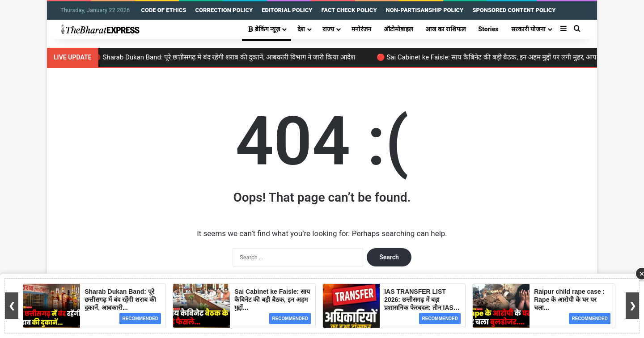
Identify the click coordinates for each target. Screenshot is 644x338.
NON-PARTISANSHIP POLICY (425, 10)
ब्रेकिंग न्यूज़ (264, 29)
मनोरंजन (361, 29)
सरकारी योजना (529, 29)
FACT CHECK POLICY (349, 10)
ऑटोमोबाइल (398, 29)
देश (301, 29)
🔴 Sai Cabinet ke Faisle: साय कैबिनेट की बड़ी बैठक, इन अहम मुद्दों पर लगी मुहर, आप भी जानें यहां (507, 57)
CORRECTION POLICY (224, 10)
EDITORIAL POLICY (287, 10)
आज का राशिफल (445, 29)
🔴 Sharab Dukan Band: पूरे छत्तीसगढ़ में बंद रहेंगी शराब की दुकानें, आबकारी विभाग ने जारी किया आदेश (228, 57)
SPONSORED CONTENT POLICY (514, 10)
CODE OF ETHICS (163, 10)
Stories (488, 29)
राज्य (328, 29)
